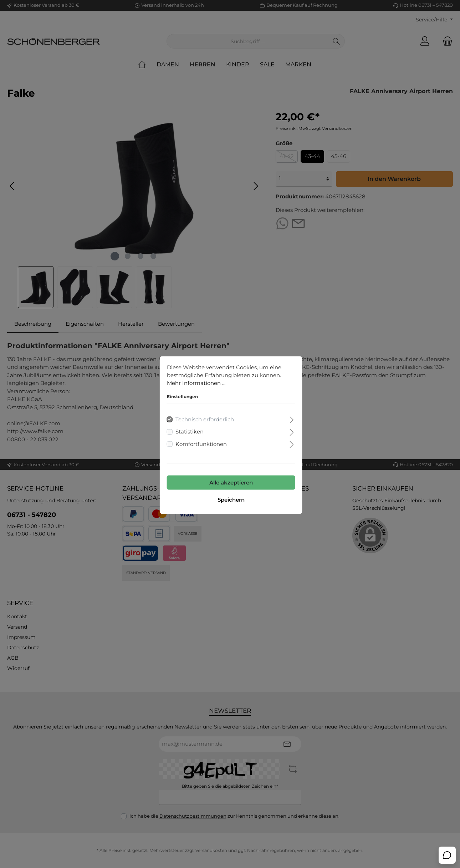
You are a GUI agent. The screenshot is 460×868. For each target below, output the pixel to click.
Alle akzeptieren (230, 481)
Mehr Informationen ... (195, 382)
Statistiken (188, 430)
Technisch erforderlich (204, 418)
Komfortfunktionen (200, 443)
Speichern (230, 499)
